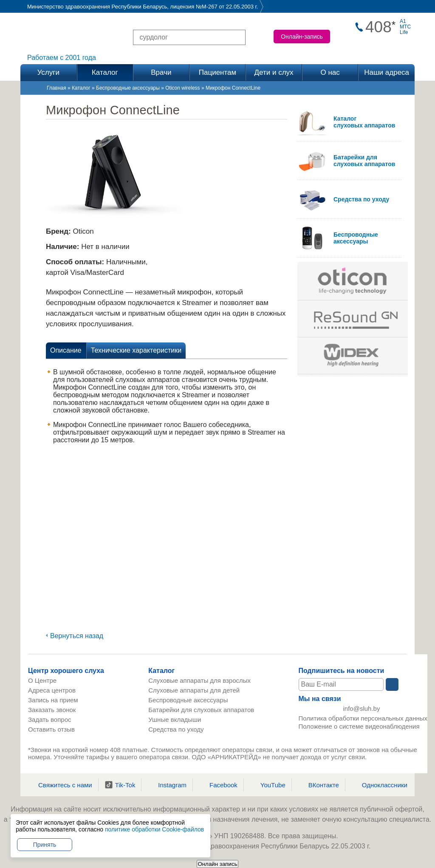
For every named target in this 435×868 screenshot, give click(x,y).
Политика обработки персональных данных (363, 721)
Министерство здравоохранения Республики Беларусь (97, 7)
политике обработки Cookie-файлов (154, 829)
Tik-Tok (120, 785)
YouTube (268, 785)
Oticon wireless (182, 88)
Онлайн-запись (302, 37)
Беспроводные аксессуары (128, 88)
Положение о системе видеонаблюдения (359, 729)
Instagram (167, 785)
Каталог (81, 88)
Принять (45, 845)
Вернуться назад (77, 636)
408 (379, 27)
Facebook (218, 785)
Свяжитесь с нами (60, 785)
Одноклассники (379, 785)
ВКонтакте (318, 785)
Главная (56, 88)
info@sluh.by (362, 710)
